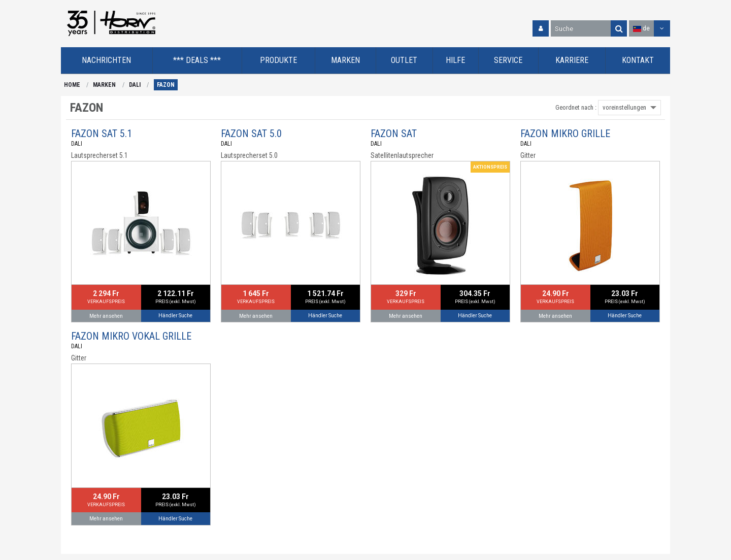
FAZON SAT (394, 134)
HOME (72, 85)
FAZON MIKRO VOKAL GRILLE (131, 336)
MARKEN (104, 85)
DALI (135, 85)
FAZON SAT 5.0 (251, 134)
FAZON (166, 85)
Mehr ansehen (106, 316)
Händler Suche (175, 316)
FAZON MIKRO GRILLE (565, 134)
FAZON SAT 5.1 (102, 134)
